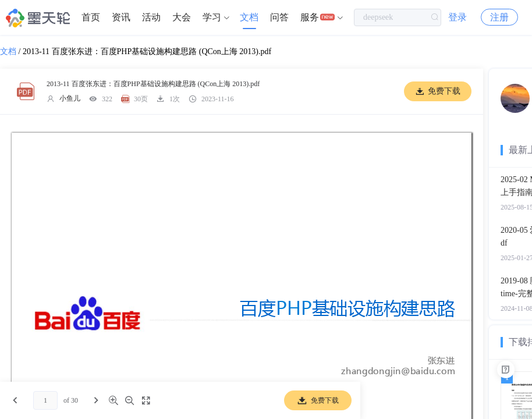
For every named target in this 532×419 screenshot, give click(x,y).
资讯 (121, 17)
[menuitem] (91, 17)
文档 (249, 17)
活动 (151, 17)
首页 (91, 17)
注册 (499, 17)
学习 (212, 17)
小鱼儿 (70, 98)
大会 (182, 17)
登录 (457, 17)
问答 (279, 17)
